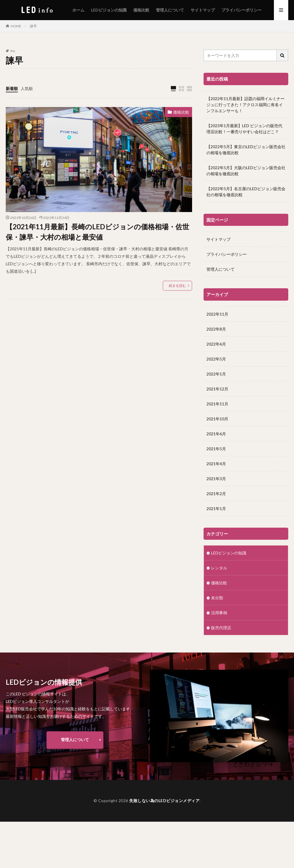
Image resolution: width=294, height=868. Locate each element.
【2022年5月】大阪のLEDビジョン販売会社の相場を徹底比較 (246, 171)
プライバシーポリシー (241, 10)
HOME (16, 26)
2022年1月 (216, 374)
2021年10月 (217, 418)
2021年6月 (216, 433)
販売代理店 (221, 627)
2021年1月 (216, 508)
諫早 (33, 26)
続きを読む (177, 286)
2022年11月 (217, 314)
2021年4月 (216, 463)
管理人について (170, 10)
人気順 (27, 88)
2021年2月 (216, 493)
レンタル (219, 567)
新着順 (12, 88)
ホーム (78, 10)
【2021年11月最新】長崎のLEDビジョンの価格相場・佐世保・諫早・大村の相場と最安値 (97, 232)
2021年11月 (217, 404)
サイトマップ (203, 10)
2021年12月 (217, 389)
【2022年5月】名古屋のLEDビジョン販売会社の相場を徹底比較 (246, 192)
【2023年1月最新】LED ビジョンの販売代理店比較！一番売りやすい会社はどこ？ (244, 129)
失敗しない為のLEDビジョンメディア (164, 801)
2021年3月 (216, 478)
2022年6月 (216, 344)
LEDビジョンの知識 (109, 10)
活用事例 (219, 612)
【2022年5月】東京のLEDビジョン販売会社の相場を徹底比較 (246, 150)
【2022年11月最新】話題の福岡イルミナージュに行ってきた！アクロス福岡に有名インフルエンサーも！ (245, 105)
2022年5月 (216, 359)
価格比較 (141, 10)
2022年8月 (216, 329)
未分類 (217, 597)
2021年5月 (216, 448)
